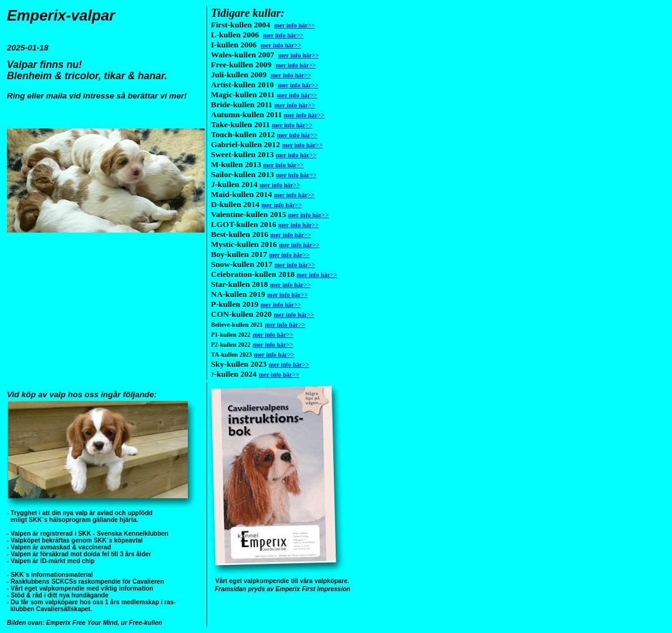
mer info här (294, 25)
